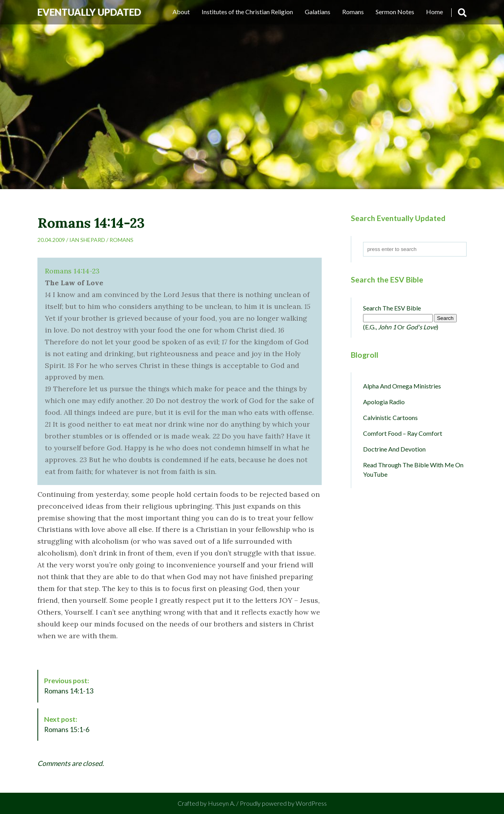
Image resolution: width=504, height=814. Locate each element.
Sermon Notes (395, 12)
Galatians (318, 12)
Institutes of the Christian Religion (247, 12)
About (181, 12)
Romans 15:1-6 (67, 724)
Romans (353, 12)
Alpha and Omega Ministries (402, 386)
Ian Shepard (87, 240)
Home (435, 12)
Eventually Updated (89, 12)
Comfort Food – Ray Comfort (403, 433)
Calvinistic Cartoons (390, 417)
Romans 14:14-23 (72, 271)
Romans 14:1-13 (69, 686)
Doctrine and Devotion (394, 449)
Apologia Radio (384, 402)
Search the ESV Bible (392, 308)
